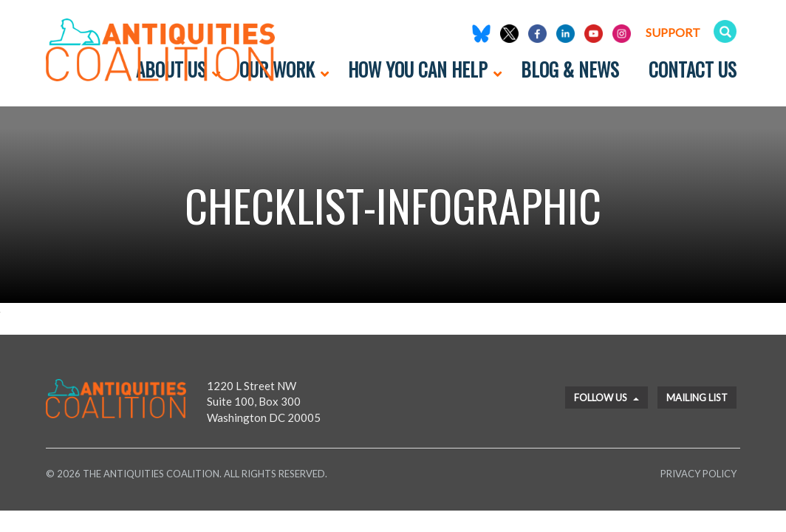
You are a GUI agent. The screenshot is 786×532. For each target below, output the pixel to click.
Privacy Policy (698, 474)
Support (673, 32)
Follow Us (606, 398)
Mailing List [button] (697, 398)
